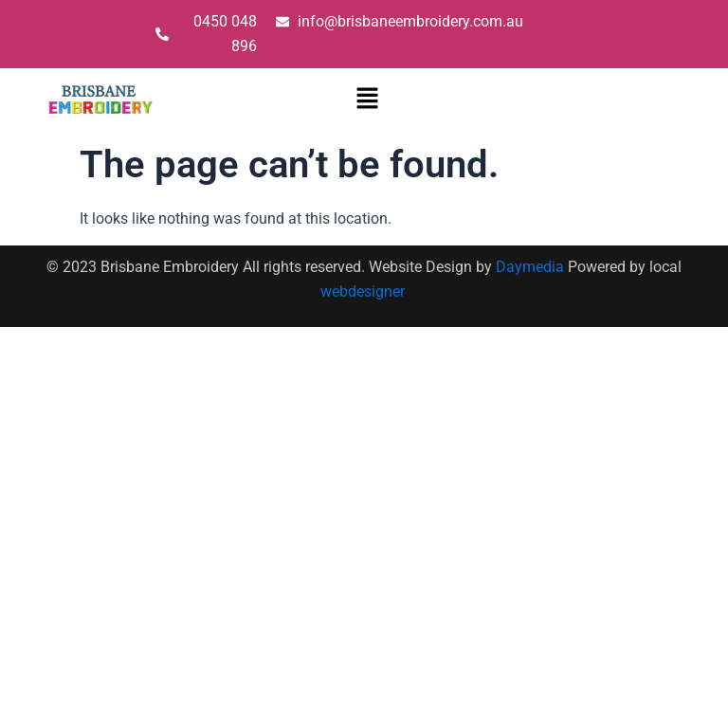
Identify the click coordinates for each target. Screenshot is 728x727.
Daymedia (532, 267)
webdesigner (364, 291)
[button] (368, 100)
